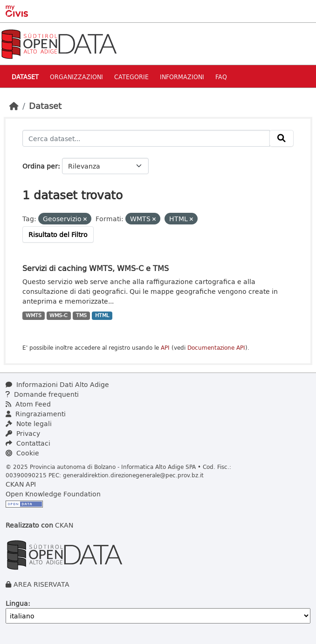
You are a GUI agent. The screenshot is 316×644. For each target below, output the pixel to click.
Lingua (17, 603)
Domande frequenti (42, 394)
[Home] (14, 106)
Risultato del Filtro (58, 234)
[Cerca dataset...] (146, 138)
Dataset (25, 77)
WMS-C (58, 315)
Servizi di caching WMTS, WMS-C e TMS (96, 268)
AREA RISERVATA (41, 584)
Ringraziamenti (36, 414)
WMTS (34, 315)
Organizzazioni (76, 77)
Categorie (131, 77)
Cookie (22, 453)
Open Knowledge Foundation (53, 494)
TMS (81, 315)
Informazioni (182, 77)
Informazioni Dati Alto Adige (57, 384)
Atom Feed (28, 404)
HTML (102, 315)
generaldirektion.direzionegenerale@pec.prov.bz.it (133, 475)
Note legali (29, 424)
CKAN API (21, 484)
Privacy (23, 433)
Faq (221, 77)
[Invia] (282, 138)
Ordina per (40, 166)
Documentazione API (216, 348)
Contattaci (28, 443)
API (165, 348)
